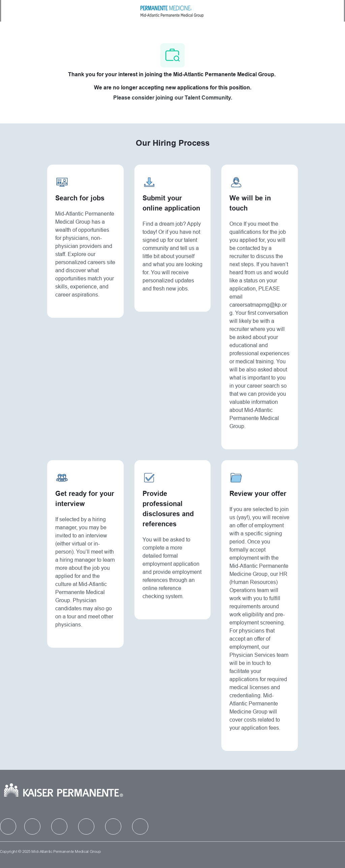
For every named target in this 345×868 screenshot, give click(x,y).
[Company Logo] (172, 10)
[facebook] (8, 827)
